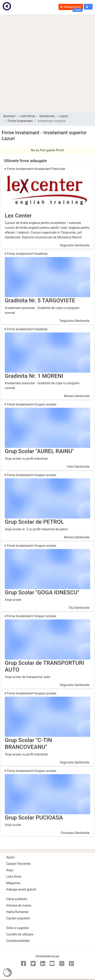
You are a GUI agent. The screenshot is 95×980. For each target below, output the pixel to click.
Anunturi (9, 116)
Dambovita (47, 116)
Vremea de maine (19, 905)
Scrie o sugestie (18, 928)
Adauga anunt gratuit (21, 889)
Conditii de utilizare (20, 934)
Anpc (10, 870)
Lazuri (64, 116)
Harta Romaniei (17, 912)
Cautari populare (18, 918)
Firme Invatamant (20, 121)
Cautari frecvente (18, 864)
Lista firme (27, 116)
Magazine (13, 883)
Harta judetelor (17, 899)
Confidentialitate (18, 941)
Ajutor (11, 857)
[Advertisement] (47, 63)
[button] (88, 7)
